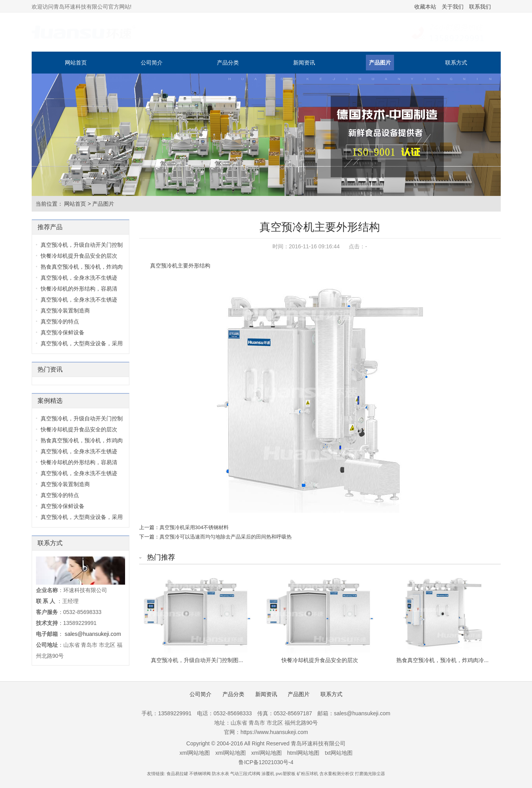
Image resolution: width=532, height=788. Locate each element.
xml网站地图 (195, 753)
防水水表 (220, 774)
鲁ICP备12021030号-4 (266, 762)
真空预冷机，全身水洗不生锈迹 (79, 278)
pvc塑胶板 (286, 774)
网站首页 (76, 63)
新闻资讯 (304, 63)
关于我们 (453, 7)
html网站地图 (303, 753)
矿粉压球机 (307, 774)
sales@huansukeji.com (93, 634)
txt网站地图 (339, 753)
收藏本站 (425, 7)
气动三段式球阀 (245, 774)
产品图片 (380, 63)
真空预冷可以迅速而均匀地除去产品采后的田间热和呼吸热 (226, 537)
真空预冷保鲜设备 (63, 332)
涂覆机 (268, 774)
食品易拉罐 (177, 774)
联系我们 (480, 7)
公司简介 (152, 63)
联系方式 (456, 63)
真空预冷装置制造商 (65, 311)
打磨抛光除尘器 (370, 774)
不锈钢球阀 (200, 774)
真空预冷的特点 (60, 321)
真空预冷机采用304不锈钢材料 (194, 527)
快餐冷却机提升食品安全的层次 (79, 256)
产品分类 (228, 63)
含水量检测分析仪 (337, 774)
